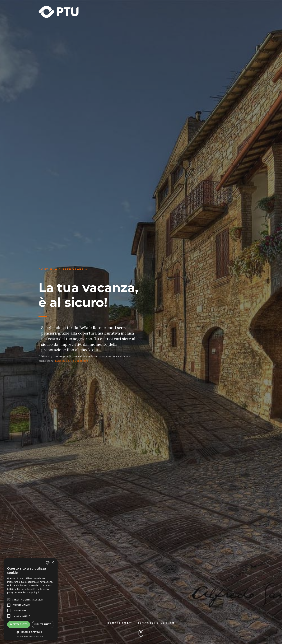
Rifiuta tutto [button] (43, 624)
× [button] (53, 563)
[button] (31, 632)
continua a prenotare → (63, 269)
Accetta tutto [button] (19, 624)
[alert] (31, 599)
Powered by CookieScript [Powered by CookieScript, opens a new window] (31, 637)
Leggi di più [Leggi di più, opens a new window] (34, 592)
